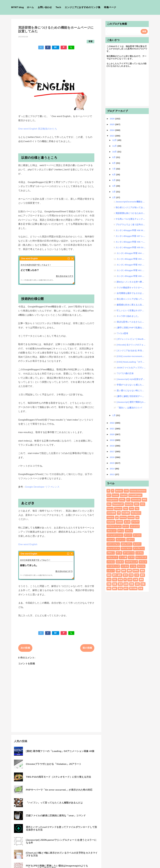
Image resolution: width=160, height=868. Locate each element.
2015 (112, 463)
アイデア (135, 522)
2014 (112, 469)
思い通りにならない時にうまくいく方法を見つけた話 (131, 390)
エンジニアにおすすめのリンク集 (83, 7)
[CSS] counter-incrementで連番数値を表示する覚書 (131, 356)
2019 (112, 440)
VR (119, 513)
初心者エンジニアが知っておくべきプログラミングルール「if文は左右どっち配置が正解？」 (131, 299)
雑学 (126, 588)
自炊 (137, 584)
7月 (114, 169)
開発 (120, 588)
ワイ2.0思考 (122, 333)
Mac (109, 504)
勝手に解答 (117, 575)
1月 (114, 415)
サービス (137, 535)
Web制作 (126, 513)
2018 (112, 446)
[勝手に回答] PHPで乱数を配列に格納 (131, 328)
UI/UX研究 (111, 513)
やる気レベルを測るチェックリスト (131, 219)
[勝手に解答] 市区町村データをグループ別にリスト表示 (131, 396)
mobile (131, 517)
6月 (114, 175)
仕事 (118, 571)
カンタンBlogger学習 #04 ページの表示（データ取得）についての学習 (131, 253)
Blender (119, 491)
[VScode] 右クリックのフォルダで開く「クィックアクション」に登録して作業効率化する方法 (131, 345)
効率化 (136, 571)
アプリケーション (114, 526)
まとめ (127, 522)
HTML (122, 500)
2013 (112, 474)
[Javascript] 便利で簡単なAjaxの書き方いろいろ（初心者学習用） (131, 402)
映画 (120, 580)
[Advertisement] (127, 88)
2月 (114, 197)
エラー (126, 526)
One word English (28, 544)
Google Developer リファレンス (42, 487)
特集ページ (110, 7)
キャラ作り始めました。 (128, 316)
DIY (109, 495)
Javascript (136, 500)
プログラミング (131, 562)
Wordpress (136, 513)
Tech (58, 7)
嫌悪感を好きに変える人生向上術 (131, 305)
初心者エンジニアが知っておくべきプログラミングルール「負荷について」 (131, 207)
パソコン (111, 562)
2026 (112, 119)
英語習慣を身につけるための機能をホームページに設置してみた (131, 213)
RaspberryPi (118, 504)
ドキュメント (112, 557)
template (111, 522)
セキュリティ (127, 544)
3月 (114, 192)
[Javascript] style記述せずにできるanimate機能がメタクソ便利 (131, 379)
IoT (128, 500)
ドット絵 (123, 557)
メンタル (125, 566)
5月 (114, 180)
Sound (110, 509)
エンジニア (135, 526)
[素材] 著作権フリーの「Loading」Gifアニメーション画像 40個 (60, 751)
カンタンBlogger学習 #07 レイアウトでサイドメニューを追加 (131, 236)
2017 (112, 451)
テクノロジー (127, 548)
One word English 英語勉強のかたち (38, 129)
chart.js (110, 517)
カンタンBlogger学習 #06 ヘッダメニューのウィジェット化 (131, 242)
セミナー (137, 544)
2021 (112, 429)
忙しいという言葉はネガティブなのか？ (131, 310)
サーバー (128, 535)
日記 (115, 580)
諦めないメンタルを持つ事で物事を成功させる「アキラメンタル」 (131, 282)
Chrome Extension (138, 491)
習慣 (132, 584)
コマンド (129, 531)
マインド (143, 562)
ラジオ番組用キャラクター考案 (131, 288)
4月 (114, 186)
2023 (112, 136)
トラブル (140, 553)
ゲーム (121, 531)
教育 (142, 575)
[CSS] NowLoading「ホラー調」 (131, 362)
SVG (142, 504)
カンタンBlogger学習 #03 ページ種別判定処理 (131, 259)
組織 (126, 584)
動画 (109, 575)
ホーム (30, 7)
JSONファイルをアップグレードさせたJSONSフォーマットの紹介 (131, 368)
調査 (109, 588)
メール (133, 566)
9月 (114, 157)
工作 (137, 575)
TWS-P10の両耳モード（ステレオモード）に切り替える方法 (58, 777)
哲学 (125, 575)
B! (56, 47)
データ (119, 553)
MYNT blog (18, 7)
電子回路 (133, 588)
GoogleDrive (112, 500)
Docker (115, 495)
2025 (112, 124)
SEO (137, 504)
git (117, 517)
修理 (124, 571)
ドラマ (131, 557)
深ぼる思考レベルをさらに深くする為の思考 (131, 322)
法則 (130, 580)
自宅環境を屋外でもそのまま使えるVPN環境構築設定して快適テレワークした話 (131, 293)
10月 (115, 152)
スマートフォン (113, 544)
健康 (129, 571)
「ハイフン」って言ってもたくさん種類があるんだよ (54, 803)
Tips (126, 509)
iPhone (123, 517)
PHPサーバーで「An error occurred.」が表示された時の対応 (59, 790)
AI (113, 491)
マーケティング (113, 566)
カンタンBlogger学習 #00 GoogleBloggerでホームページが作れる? (131, 276)
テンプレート (139, 548)
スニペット (121, 540)
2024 (112, 130)
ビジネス (120, 562)
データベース (129, 553)
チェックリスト (113, 548)
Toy (137, 509)
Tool (131, 509)
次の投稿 (25, 648)
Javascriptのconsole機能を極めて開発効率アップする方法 (131, 202)
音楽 (141, 588)
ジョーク (111, 540)
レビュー (111, 571)
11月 (115, 146)
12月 (115, 140)
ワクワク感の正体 (125, 373)
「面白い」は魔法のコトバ (129, 408)
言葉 (143, 584)
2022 (112, 423)
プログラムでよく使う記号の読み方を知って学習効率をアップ (131, 225)
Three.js (118, 509)
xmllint (119, 522)
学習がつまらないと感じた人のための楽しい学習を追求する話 (131, 385)
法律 (136, 580)
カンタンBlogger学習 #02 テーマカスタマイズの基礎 (131, 265)
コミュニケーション (115, 535)
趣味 (115, 588)
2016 (112, 457)
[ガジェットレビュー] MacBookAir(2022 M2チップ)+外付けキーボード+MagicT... (131, 339)
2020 (112, 434)
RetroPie (129, 504)
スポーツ (130, 540)
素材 (120, 584)
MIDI (144, 500)
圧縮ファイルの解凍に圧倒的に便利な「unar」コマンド (56, 816)
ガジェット (112, 531)
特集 (109, 584)
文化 (109, 580)
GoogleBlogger (135, 495)
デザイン (111, 553)
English (124, 495)
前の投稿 (87, 648)
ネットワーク (141, 557)
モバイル (141, 566)
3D (108, 491)
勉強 (142, 571)
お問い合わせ (45, 7)
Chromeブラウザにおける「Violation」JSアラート (54, 764)
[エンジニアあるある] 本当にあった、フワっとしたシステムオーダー (131, 350)
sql (137, 517)
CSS (126, 491)
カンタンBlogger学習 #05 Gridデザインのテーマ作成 (131, 247)
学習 (91, 41)
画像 (115, 584)
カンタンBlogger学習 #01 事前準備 (131, 270)
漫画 (141, 580)
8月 (114, 163)
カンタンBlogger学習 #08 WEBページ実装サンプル (131, 230)
